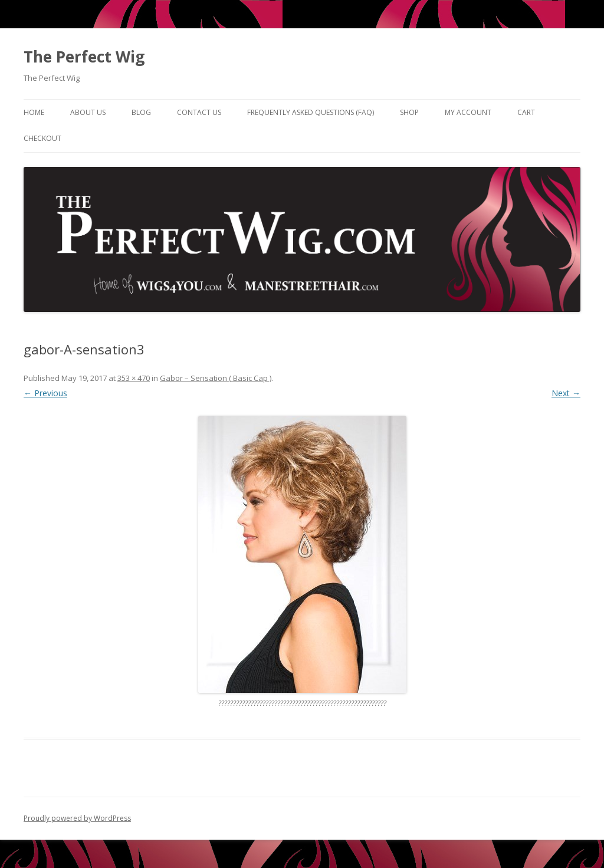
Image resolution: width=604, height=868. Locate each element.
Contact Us (199, 112)
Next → (566, 393)
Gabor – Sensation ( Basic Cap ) (216, 378)
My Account (468, 112)
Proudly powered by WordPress (77, 818)
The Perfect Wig (84, 57)
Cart (526, 112)
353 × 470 (134, 378)
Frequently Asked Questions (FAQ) (311, 112)
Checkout (42, 138)
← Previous (45, 393)
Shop (409, 112)
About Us (88, 112)
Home (34, 112)
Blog (141, 112)
